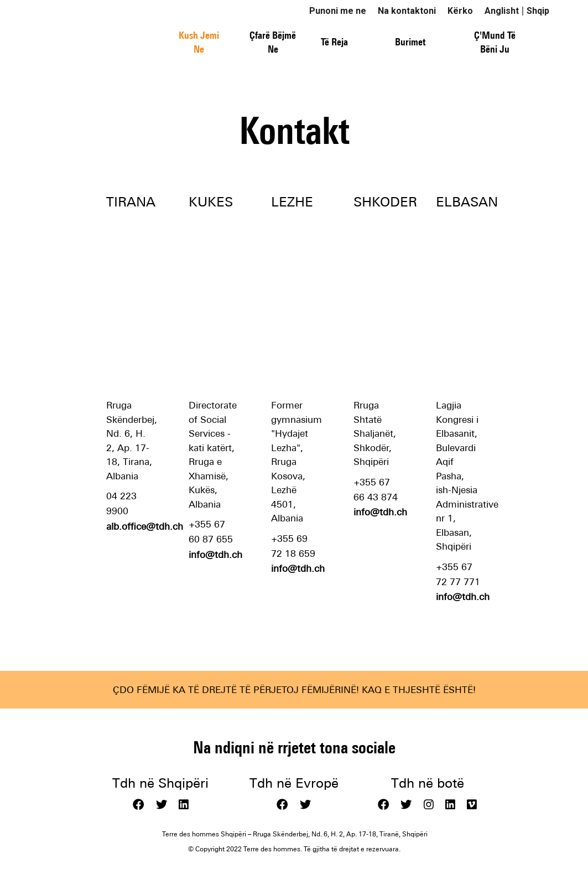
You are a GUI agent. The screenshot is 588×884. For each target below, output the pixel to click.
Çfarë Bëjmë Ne (273, 42)
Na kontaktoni (407, 11)
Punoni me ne (338, 11)
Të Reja (334, 42)
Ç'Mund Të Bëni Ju (495, 42)
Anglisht (502, 11)
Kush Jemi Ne (199, 42)
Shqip (538, 11)
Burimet (410, 42)
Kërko (460, 11)
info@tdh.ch (215, 555)
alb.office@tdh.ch (145, 526)
